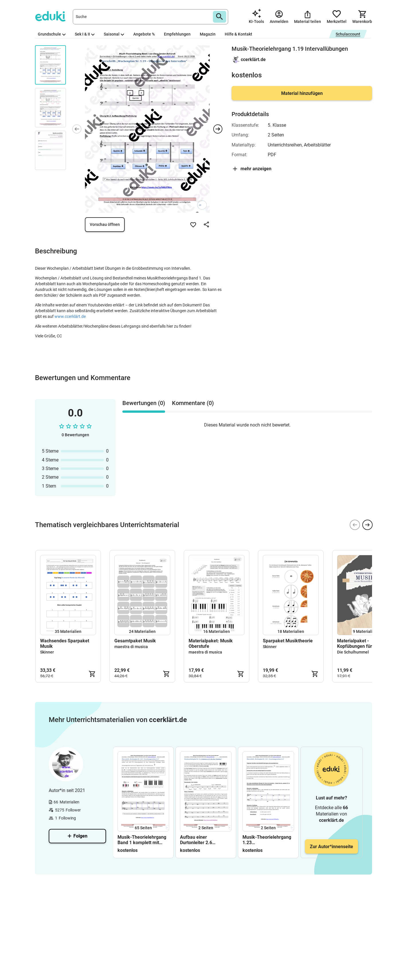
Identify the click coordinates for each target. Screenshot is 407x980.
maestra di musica (131, 647)
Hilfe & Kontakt (238, 34)
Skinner (47, 652)
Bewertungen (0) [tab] (144, 403)
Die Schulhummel (353, 652)
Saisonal (114, 34)
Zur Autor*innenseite (331, 847)
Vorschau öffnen (105, 224)
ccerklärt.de (253, 59)
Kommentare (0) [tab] (193, 403)
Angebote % (144, 34)
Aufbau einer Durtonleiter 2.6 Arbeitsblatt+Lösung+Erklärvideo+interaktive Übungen (206, 840)
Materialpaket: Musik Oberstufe (211, 643)
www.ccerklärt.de (70, 316)
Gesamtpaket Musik (135, 641)
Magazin (208, 34)
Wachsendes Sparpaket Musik (65, 643)
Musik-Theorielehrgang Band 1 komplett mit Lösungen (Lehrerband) (142, 840)
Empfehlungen (177, 34)
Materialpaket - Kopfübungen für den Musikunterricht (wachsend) (359, 643)
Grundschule (52, 34)
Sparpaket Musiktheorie (288, 641)
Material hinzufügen (302, 93)
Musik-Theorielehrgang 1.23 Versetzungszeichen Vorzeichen (267, 840)
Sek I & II (85, 34)
